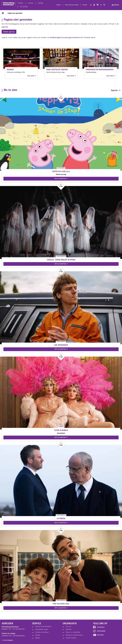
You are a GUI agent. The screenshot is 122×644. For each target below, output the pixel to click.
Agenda (58, 5)
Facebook (99, 627)
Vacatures (68, 629)
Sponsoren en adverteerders (74, 635)
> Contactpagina (7, 640)
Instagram (99, 631)
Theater (20, 3)
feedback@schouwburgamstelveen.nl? (66, 37)
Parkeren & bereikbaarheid (43, 627)
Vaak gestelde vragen (72, 5)
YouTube (98, 635)
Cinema (31, 3)
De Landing (24, 7)
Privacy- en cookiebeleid (73, 632)
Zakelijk (41, 3)
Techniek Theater (71, 638)
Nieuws (85, 5)
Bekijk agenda (9, 32)
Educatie (38, 635)
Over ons (68, 627)
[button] (91, 5)
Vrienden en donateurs (42, 632)
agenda (5, 27)
